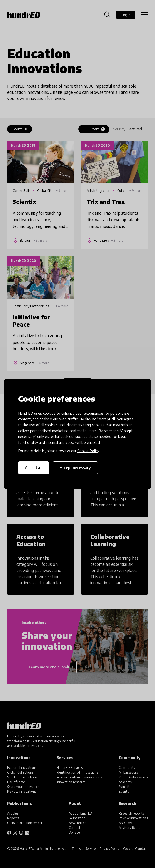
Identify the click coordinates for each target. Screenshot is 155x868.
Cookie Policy (88, 451)
